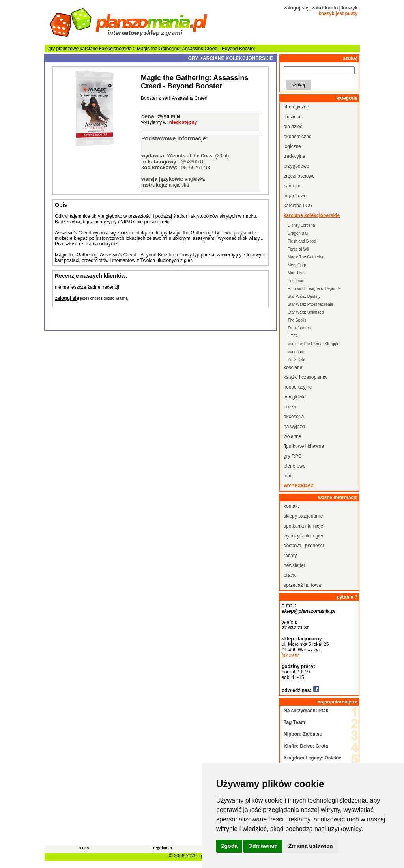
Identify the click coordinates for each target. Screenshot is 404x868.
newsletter (295, 565)
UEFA (293, 336)
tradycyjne (295, 156)
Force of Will (299, 249)
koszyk (350, 8)
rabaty (290, 556)
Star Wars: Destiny (304, 297)
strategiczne (296, 107)
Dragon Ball (298, 233)
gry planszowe (64, 49)
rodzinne (293, 117)
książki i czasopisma (305, 377)
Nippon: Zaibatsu (303, 734)
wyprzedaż (299, 486)
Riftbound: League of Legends (314, 289)
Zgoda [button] (229, 846)
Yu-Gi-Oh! (296, 360)
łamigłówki (295, 397)
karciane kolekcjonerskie (106, 49)
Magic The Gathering (306, 257)
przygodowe (296, 166)
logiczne (292, 146)
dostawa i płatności (304, 546)
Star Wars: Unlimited (306, 312)
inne (288, 476)
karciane (293, 186)
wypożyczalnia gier (304, 536)
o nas (84, 848)
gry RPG (293, 456)
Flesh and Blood (302, 241)
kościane (293, 367)
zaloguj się (296, 8)
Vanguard (296, 352)
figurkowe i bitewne (304, 446)
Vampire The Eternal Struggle (313, 344)
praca (290, 575)
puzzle (291, 407)
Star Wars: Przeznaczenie (310, 304)
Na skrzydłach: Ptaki (307, 711)
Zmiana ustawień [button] (311, 846)
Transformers (299, 328)
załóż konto (325, 8)
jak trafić (291, 655)
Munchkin (296, 273)
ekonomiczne (298, 137)
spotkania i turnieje (303, 526)
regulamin (163, 848)
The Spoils (297, 320)
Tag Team (294, 722)
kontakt (291, 506)
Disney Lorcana (301, 225)
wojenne (293, 436)
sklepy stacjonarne (303, 516)
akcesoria (294, 417)
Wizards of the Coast (191, 156)
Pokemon (296, 281)
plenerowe (295, 466)
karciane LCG (298, 206)
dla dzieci (294, 127)
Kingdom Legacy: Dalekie (312, 758)
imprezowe (295, 196)
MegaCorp (297, 265)
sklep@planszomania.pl (309, 611)
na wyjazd (294, 427)
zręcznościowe (299, 176)
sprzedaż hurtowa (302, 585)
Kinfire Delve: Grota (306, 746)
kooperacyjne (298, 387)
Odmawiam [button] (263, 846)
